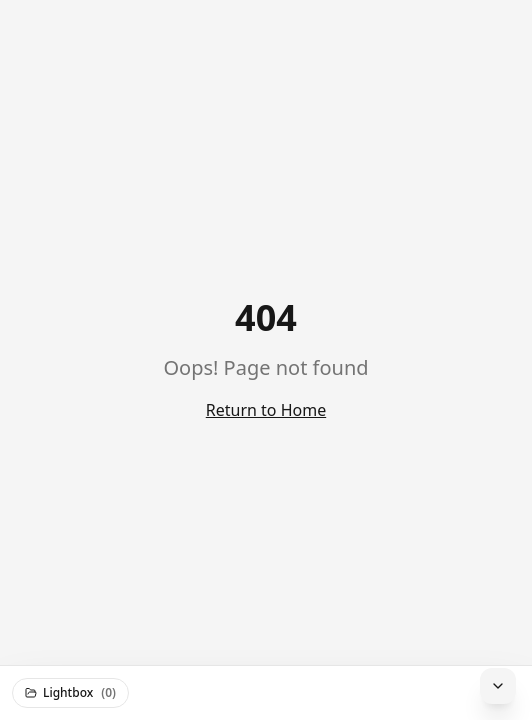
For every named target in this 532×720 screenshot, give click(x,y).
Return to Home (266, 410)
